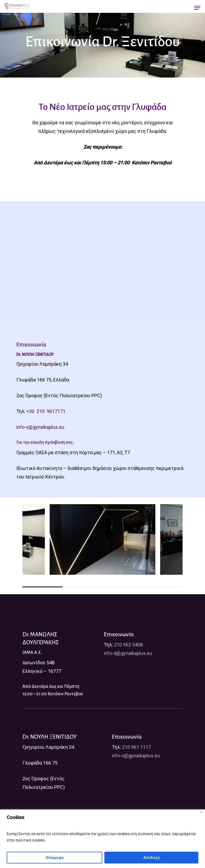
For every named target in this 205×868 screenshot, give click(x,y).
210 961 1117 (136, 747)
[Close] (201, 812)
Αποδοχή (151, 858)
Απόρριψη (55, 858)
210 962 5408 (128, 645)
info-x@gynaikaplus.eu (40, 427)
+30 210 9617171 (46, 411)
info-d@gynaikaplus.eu (128, 653)
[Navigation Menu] (197, 8)
